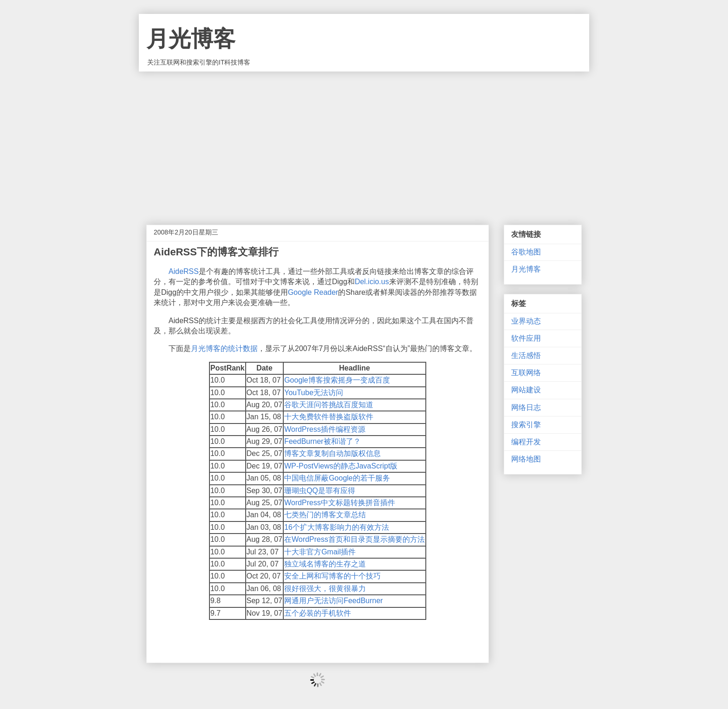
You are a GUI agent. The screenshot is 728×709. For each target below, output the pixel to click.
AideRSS (184, 271)
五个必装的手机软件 (318, 613)
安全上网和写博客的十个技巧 (332, 576)
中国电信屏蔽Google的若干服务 (337, 478)
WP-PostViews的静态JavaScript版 (341, 466)
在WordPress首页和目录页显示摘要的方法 (354, 539)
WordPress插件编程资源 (325, 429)
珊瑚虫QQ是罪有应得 (320, 491)
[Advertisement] (364, 141)
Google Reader (313, 292)
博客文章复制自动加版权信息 (332, 453)
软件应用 (526, 338)
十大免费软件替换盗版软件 (329, 417)
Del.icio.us (372, 282)
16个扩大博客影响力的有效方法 (337, 527)
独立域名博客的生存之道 (325, 564)
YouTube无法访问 (314, 393)
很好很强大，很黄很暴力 (325, 589)
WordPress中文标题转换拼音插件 (340, 503)
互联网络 (526, 373)
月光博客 (191, 39)
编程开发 (526, 442)
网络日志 (526, 407)
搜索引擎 (526, 425)
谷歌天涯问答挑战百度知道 (329, 405)
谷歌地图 (526, 252)
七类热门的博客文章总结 (325, 515)
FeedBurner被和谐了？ (322, 441)
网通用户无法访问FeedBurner (334, 601)
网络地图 (526, 459)
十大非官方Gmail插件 (320, 552)
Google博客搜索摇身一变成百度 (337, 380)
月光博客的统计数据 (224, 348)
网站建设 (526, 390)
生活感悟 (526, 355)
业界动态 (526, 321)
